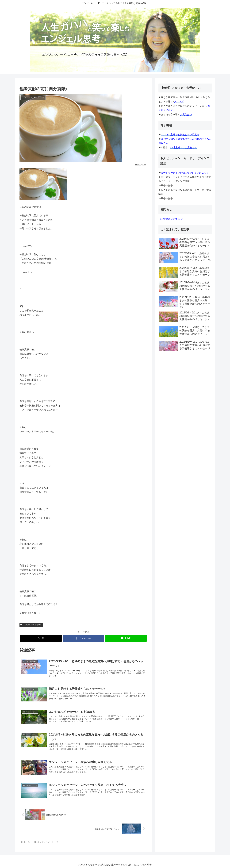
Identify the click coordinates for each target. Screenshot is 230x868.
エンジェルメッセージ (31, 625)
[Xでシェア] (41, 638)
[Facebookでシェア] (83, 638)
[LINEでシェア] (126, 638)
